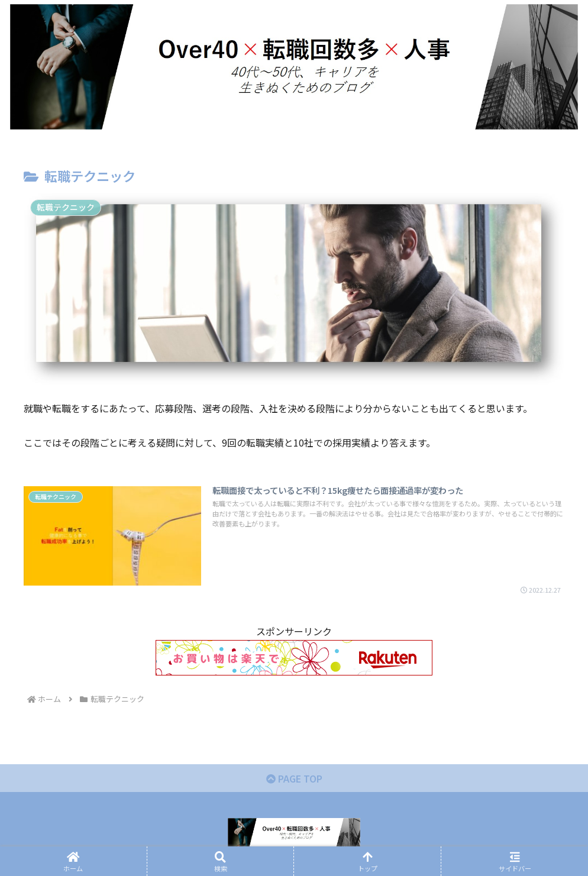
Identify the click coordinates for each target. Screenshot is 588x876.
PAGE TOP (294, 778)
